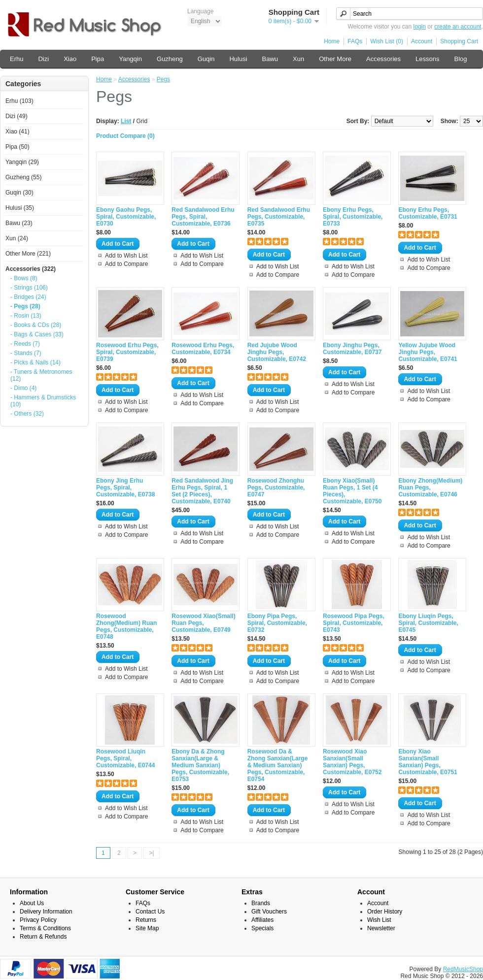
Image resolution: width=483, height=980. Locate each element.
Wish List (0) (387, 41)
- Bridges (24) (28, 297)
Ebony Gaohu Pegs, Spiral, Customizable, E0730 (126, 217)
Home (332, 41)
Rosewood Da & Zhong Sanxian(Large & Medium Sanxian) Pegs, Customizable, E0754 (278, 765)
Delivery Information (46, 912)
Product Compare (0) (125, 136)
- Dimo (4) (23, 388)
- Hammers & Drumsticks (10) (43, 401)
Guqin (206, 59)
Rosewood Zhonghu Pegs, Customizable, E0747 (276, 488)
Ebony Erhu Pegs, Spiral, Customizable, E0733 (353, 217)
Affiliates (262, 920)
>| (151, 853)
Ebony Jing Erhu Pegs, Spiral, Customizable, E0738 (125, 488)
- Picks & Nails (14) (35, 362)
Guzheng (170, 59)
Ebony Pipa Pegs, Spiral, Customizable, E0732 (277, 623)
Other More (335, 59)
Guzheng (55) (23, 177)
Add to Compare (126, 264)
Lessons (427, 59)
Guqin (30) (19, 193)
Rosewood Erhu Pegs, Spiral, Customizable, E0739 (127, 352)
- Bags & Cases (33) (37, 334)
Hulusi (238, 59)
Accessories (383, 59)
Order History (385, 912)
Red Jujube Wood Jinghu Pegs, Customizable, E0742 (277, 352)
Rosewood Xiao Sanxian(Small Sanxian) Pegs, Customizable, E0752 (352, 762)
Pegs (163, 79)
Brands (261, 903)
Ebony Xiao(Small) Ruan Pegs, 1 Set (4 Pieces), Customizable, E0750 (352, 491)
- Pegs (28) (25, 306)
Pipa (98, 59)
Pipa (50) (17, 147)
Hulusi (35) (20, 208)
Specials (262, 928)
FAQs (355, 41)
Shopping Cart (459, 41)
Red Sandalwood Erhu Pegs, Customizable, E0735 (279, 217)
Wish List (379, 920)
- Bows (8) (24, 278)
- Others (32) (27, 414)
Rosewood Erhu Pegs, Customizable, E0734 (203, 349)
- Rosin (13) (26, 316)
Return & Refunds (43, 937)
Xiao (70, 59)
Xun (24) (17, 238)
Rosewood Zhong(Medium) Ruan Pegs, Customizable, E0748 (126, 626)
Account (422, 41)
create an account (458, 27)
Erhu (17, 59)
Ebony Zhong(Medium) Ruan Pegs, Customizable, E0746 (430, 488)
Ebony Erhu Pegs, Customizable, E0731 (428, 213)
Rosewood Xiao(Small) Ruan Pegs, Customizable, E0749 (203, 623)
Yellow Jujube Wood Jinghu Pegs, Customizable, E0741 (428, 352)
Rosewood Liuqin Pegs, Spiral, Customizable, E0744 (125, 758)
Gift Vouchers (269, 912)
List (126, 121)
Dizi (43, 59)
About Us (32, 903)
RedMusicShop (463, 969)
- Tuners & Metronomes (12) (41, 375)
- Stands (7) (26, 353)
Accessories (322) (31, 269)
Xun (298, 59)
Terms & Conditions (45, 928)
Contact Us (150, 912)
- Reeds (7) (25, 344)
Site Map (147, 928)
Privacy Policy (38, 920)
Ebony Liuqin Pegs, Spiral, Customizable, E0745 (428, 623)
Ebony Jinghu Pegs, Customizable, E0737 (352, 349)
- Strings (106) (29, 288)
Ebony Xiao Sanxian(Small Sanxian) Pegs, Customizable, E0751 (428, 762)
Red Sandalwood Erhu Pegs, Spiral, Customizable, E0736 (203, 217)
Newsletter (381, 928)
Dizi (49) (17, 116)
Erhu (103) (19, 101)
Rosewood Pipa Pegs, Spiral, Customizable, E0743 (354, 623)
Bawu (270, 59)
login (420, 27)
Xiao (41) (17, 131)
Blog (460, 59)
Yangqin (130, 59)
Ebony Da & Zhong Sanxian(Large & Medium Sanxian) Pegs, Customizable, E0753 (200, 765)
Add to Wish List (126, 256)
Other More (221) (28, 254)
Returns (146, 920)
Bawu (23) (19, 223)
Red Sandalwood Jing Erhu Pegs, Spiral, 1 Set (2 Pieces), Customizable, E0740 (202, 491)
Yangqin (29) (22, 162)
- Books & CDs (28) (36, 325)
